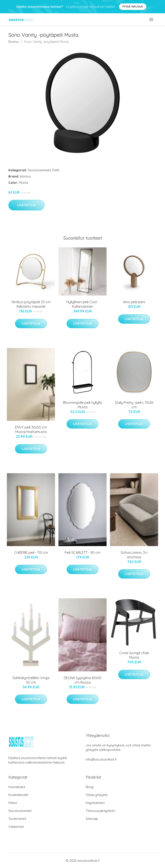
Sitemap (92, 819)
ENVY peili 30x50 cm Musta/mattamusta (31, 429)
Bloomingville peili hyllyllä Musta (82, 405)
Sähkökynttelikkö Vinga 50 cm (31, 680)
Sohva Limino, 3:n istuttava (134, 555)
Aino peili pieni (134, 302)
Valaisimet (16, 827)
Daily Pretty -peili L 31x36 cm (134, 405)
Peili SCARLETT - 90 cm (82, 553)
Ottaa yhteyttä (97, 795)
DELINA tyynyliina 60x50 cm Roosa (83, 680)
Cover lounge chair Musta (134, 655)
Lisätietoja (26, 205)
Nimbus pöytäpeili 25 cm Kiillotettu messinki (31, 304)
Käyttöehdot (95, 803)
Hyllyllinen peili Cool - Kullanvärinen (83, 304)
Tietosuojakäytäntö (100, 811)
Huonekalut (17, 787)
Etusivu (14, 42)
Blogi (90, 787)
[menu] (152, 20)
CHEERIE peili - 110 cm (31, 553)
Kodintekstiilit (18, 795)
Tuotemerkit (17, 819)
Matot (13, 803)
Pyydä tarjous (133, 7)
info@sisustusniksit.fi (101, 759)
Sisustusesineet (39, 170)
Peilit (56, 170)
